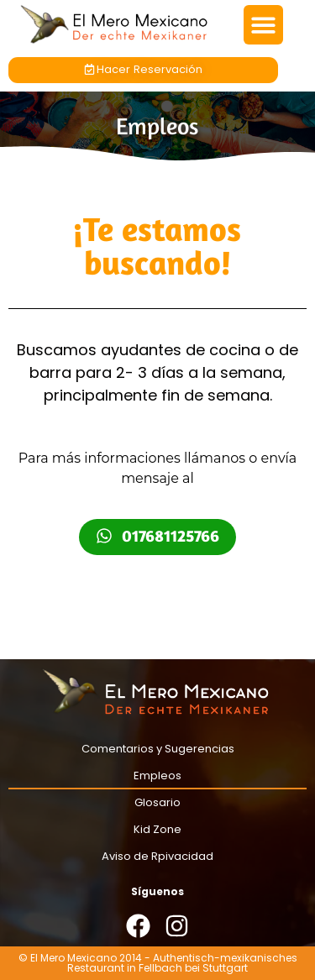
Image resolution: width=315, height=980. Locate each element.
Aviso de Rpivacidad (157, 856)
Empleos (157, 776)
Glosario (157, 802)
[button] (263, 25)
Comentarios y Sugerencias (158, 749)
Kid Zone (157, 829)
